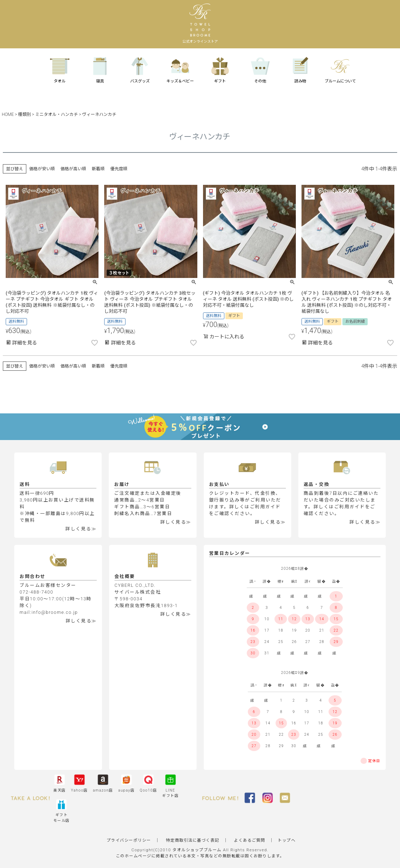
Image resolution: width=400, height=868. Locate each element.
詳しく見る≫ (81, 529)
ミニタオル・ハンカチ (57, 114)
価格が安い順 (42, 169)
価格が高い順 (73, 169)
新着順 (98, 169)
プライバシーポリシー (129, 840)
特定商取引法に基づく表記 (193, 840)
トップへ (287, 840)
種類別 (25, 114)
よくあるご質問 (250, 840)
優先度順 (119, 169)
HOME (8, 114)
